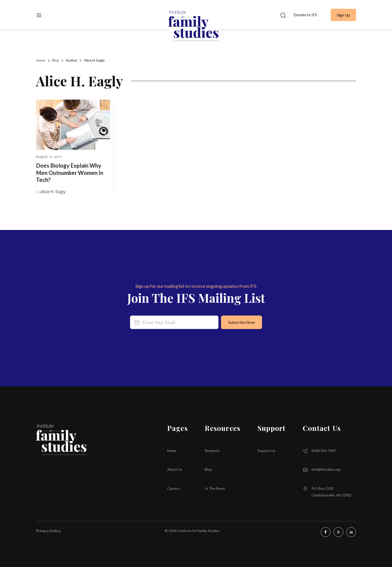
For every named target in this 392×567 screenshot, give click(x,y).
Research (212, 451)
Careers (173, 488)
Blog (55, 60)
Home (41, 60)
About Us (175, 469)
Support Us (266, 451)
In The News (215, 488)
